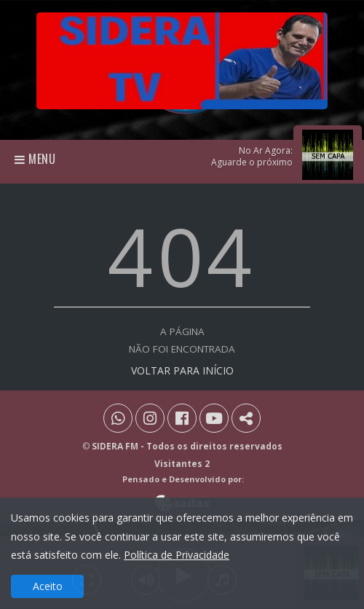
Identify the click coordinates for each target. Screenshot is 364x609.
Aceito (48, 586)
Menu (35, 159)
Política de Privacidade (177, 555)
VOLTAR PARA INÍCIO (182, 370)
